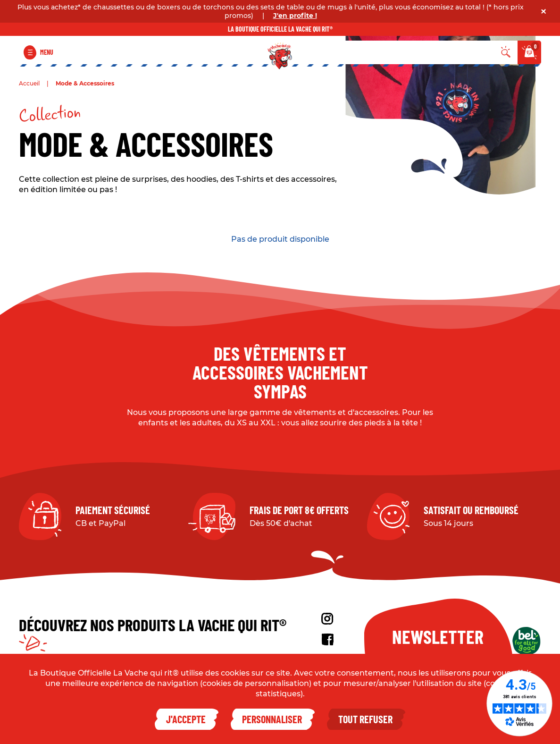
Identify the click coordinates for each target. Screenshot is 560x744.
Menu (47, 52)
